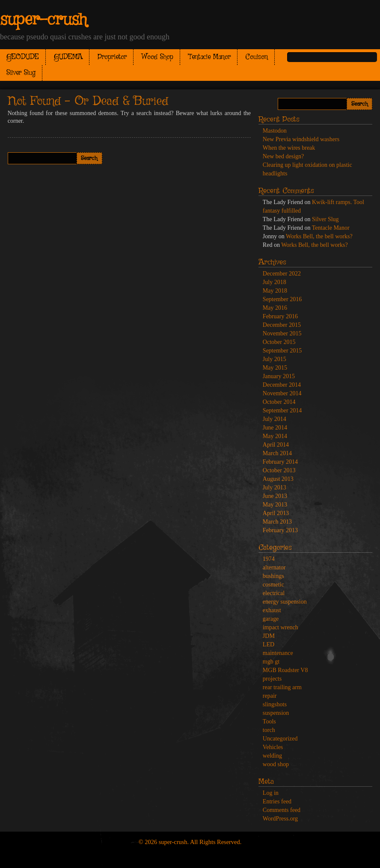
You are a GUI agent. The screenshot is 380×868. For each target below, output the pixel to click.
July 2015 (275, 359)
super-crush (43, 20)
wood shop (276, 764)
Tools (269, 721)
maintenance (278, 653)
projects (272, 679)
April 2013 (276, 513)
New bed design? (283, 156)
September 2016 (282, 299)
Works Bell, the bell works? (319, 236)
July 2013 (275, 487)
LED (269, 644)
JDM (269, 636)
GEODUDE (23, 57)
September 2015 (282, 351)
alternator (274, 567)
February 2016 (280, 316)
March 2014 (277, 453)
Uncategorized (280, 739)
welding (272, 756)
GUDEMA (68, 57)
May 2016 (275, 308)
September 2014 (282, 410)
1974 (269, 559)
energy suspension (285, 602)
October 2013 (279, 470)
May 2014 (275, 436)
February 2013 (280, 530)
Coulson (257, 57)
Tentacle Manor (209, 57)
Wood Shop (157, 57)
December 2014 (282, 385)
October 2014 (279, 402)
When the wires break (289, 148)
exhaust (272, 610)
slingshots (275, 704)
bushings (273, 576)
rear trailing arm (282, 687)
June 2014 (275, 428)
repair (270, 696)
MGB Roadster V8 (285, 670)
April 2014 (276, 445)
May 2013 (275, 505)
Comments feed (282, 810)
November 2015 (282, 333)
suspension (276, 713)
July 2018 (275, 282)
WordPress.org (280, 819)
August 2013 (278, 479)
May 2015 (275, 368)
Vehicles (273, 747)
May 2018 (275, 291)
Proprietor (112, 57)
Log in (271, 793)
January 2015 (279, 376)
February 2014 (280, 462)
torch (269, 730)
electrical (274, 593)
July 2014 (275, 419)
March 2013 (277, 522)
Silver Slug (21, 73)
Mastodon (275, 131)
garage (271, 619)
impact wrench (281, 627)
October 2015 (279, 342)
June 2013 (275, 496)
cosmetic (273, 585)
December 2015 (282, 325)
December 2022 (282, 274)
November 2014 (282, 393)
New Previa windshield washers (301, 139)
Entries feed (277, 801)
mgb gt (271, 662)
